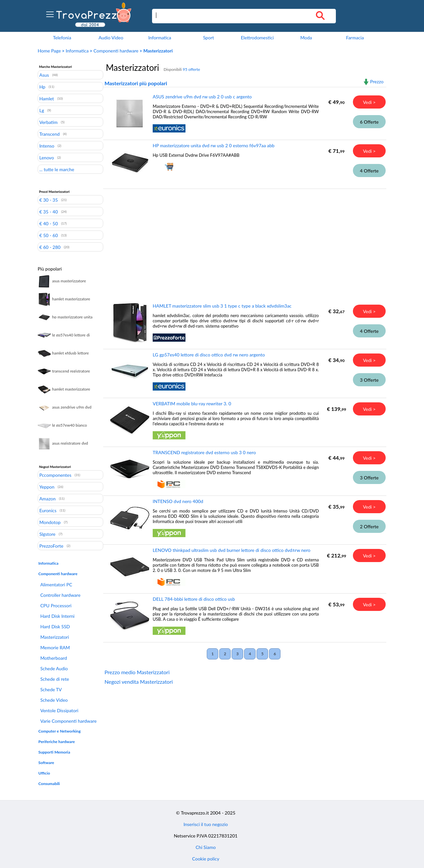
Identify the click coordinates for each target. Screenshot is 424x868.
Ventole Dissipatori (59, 710)
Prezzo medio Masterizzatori (137, 672)
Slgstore (47, 534)
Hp (42, 87)
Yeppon (47, 487)
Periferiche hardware (57, 742)
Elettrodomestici (257, 38)
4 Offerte (369, 171)
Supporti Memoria (54, 752)
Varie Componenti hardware (68, 721)
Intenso (47, 146)
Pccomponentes (55, 475)
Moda (306, 38)
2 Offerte (369, 526)
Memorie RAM (55, 647)
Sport (209, 38)
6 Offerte (369, 122)
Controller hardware (60, 595)
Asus (44, 75)
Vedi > (369, 102)
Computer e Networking (59, 731)
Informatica (160, 38)
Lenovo (47, 157)
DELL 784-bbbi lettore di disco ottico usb (194, 599)
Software (46, 763)
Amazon (48, 498)
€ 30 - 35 (49, 200)
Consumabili (49, 784)
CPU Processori (56, 606)
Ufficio (44, 773)
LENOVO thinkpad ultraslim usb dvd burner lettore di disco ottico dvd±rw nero (231, 550)
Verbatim (48, 122)
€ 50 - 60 (49, 235)
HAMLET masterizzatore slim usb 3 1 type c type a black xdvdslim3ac (222, 306)
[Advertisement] (243, 241)
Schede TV (51, 689)
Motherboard (54, 658)
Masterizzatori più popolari (136, 83)
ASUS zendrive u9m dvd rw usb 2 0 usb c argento (202, 97)
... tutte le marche (57, 169)
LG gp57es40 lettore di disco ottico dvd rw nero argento (209, 355)
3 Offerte (369, 380)
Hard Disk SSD (55, 626)
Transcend (49, 134)
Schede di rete (55, 679)
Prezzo (377, 81)
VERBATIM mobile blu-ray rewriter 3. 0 (192, 404)
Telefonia (62, 38)
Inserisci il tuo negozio (206, 824)
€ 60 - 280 (50, 247)
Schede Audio (54, 668)
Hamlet (47, 98)
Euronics (48, 510)
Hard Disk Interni (57, 616)
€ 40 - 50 (49, 223)
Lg (42, 110)
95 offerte (192, 69)
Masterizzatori (55, 637)
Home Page (49, 51)
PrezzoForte (51, 546)
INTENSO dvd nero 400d (178, 501)
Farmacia (355, 38)
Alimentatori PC (56, 585)
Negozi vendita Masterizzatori (139, 682)
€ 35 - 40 (49, 212)
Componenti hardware (116, 51)
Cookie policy (206, 859)
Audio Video (111, 38)
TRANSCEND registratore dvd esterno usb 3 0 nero (204, 452)
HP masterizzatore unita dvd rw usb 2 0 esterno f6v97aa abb (214, 145)
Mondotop (50, 522)
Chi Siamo (206, 847)
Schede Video (54, 700)
